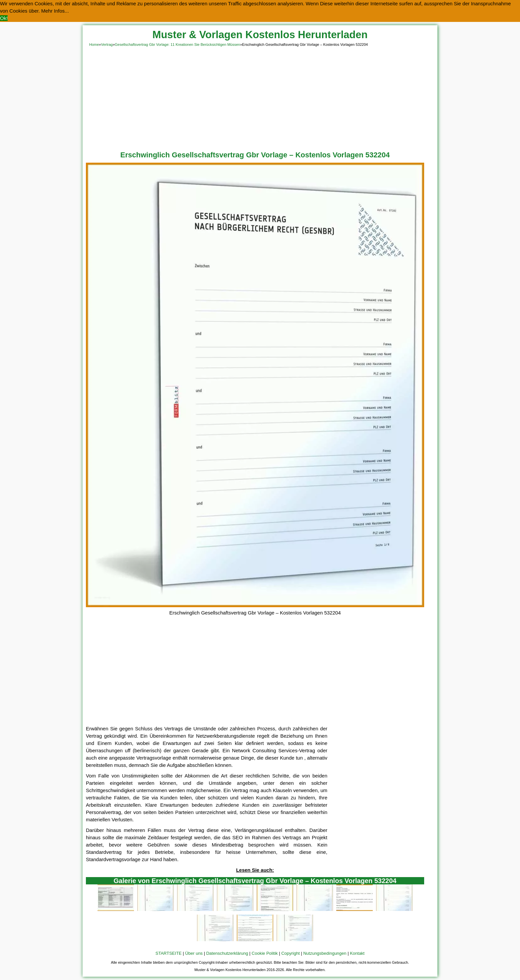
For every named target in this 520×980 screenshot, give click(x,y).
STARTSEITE (169, 953)
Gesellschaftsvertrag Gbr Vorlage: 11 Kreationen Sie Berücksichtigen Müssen (177, 44)
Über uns (194, 953)
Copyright (291, 953)
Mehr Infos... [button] (55, 11)
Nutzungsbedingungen (325, 953)
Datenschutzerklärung (227, 953)
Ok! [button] (4, 18)
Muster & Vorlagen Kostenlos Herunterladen (260, 35)
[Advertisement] (260, 98)
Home (94, 44)
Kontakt (357, 953)
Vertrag (107, 44)
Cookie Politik (265, 953)
